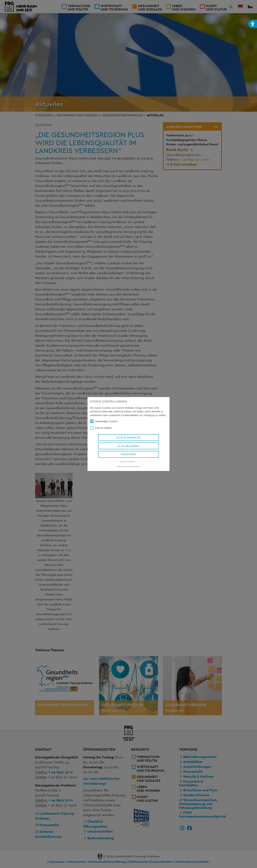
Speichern (129, 454)
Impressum (122, 466)
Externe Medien (101, 428)
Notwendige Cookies (104, 421)
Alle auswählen (128, 438)
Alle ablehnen (128, 446)
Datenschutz (135, 466)
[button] (253, 24)
